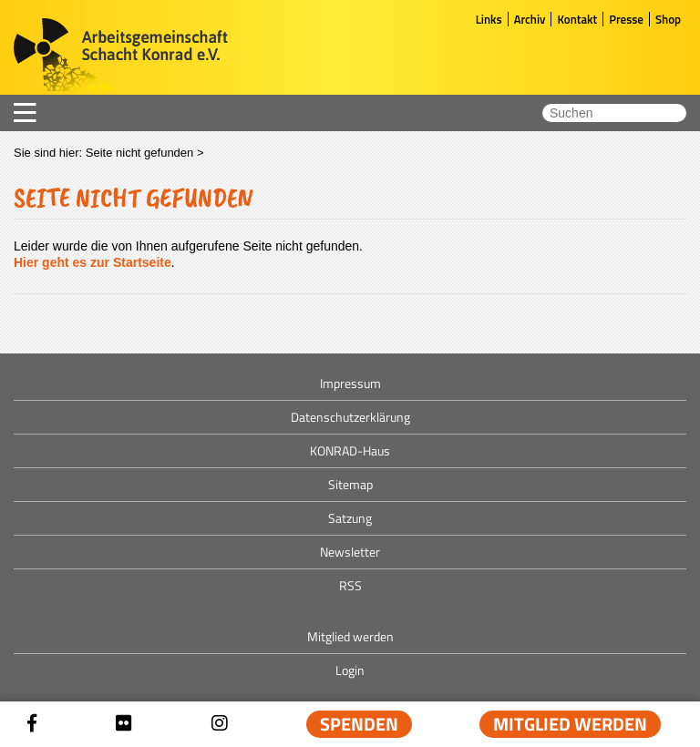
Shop (668, 19)
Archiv (530, 19)
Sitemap (350, 484)
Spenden (359, 724)
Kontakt (577, 19)
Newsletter (350, 552)
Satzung (350, 518)
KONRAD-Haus (350, 450)
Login (350, 670)
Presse (626, 19)
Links (489, 19)
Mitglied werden (570, 724)
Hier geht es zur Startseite (93, 262)
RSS (350, 585)
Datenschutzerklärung (350, 417)
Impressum (350, 383)
